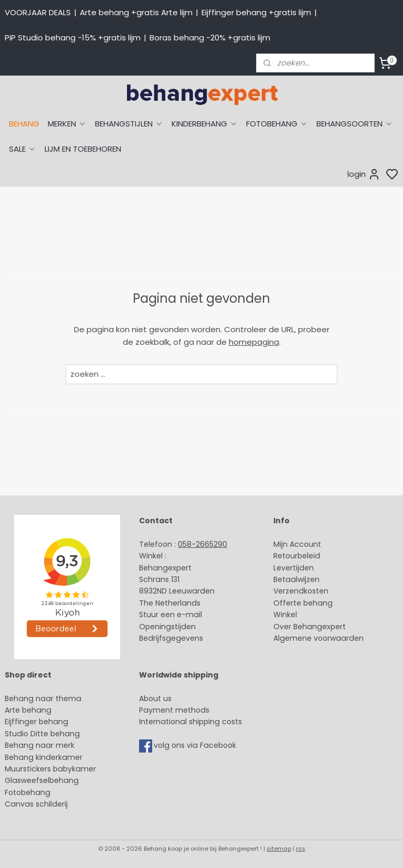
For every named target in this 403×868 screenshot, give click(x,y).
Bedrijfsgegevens (171, 638)
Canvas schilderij (36, 804)
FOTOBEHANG (277, 124)
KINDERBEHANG (205, 124)
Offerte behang (303, 603)
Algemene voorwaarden (319, 638)
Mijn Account (297, 544)
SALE (23, 149)
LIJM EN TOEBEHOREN (83, 149)
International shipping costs (190, 722)
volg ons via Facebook (196, 746)
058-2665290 (203, 544)
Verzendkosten (301, 591)
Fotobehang (28, 792)
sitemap (279, 849)
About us (155, 698)
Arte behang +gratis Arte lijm (136, 12)
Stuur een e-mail (172, 615)
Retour (285, 556)
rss (301, 849)
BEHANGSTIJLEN (129, 124)
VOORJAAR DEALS (38, 12)
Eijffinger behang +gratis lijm (256, 12)
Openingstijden (167, 627)
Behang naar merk (40, 745)
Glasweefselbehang (42, 780)
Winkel (285, 615)
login (364, 174)
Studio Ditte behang (42, 734)
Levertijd (289, 568)
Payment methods (174, 710)
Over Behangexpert (310, 627)
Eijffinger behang (36, 722)
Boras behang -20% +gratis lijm (210, 38)
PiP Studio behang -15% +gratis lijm (73, 38)
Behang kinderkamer (44, 757)
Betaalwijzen (296, 579)
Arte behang (28, 710)
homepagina (254, 342)
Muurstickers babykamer (50, 769)
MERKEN (67, 124)
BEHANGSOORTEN (355, 124)
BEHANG (24, 124)
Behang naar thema (43, 698)
